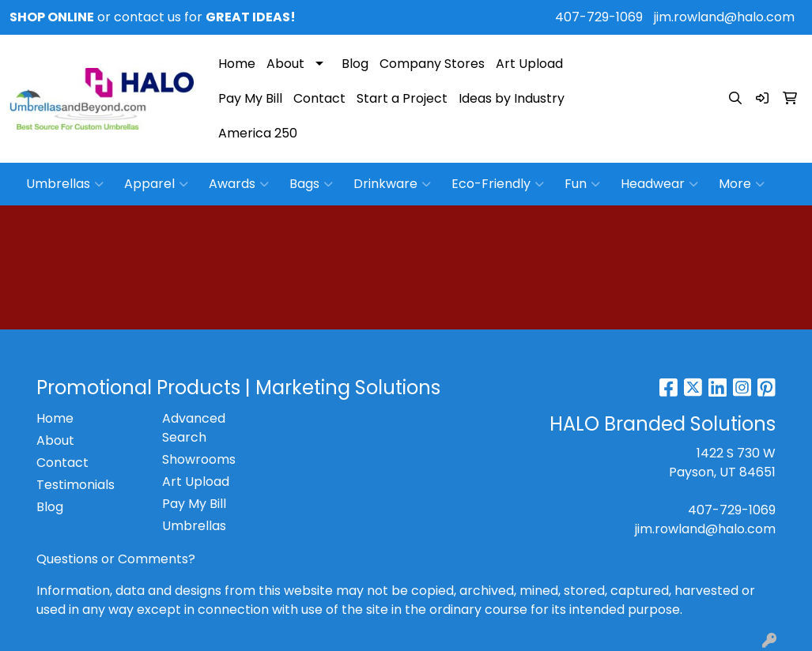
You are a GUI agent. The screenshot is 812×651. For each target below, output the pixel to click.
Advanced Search (194, 428)
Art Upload (529, 64)
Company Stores (432, 64)
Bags (311, 184)
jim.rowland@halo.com (724, 17)
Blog (355, 64)
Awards (239, 184)
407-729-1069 (599, 17)
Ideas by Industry (512, 98)
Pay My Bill (250, 98)
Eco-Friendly (498, 184)
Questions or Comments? (116, 559)
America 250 (258, 133)
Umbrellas (65, 184)
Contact (319, 98)
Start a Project (402, 98)
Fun (582, 184)
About (285, 64)
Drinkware (392, 184)
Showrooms (199, 459)
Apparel (156, 184)
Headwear (659, 184)
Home (237, 64)
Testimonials (76, 485)
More (742, 184)
